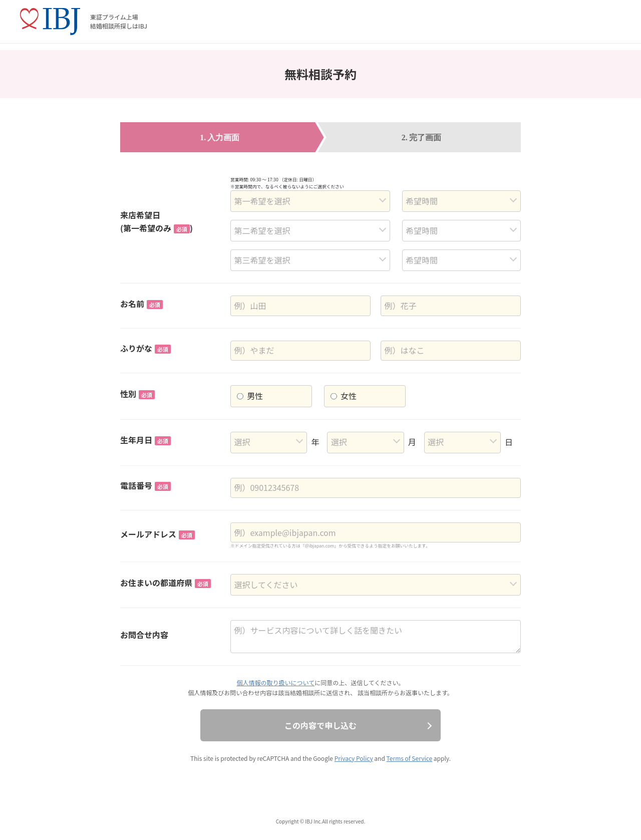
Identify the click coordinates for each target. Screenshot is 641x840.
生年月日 (145, 440)
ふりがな (145, 348)
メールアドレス (157, 534)
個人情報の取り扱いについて (276, 682)
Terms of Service (410, 758)
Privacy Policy (354, 758)
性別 (137, 394)
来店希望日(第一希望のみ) (156, 221)
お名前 (141, 304)
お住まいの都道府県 (166, 583)
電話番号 (145, 485)
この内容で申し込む (320, 725)
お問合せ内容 (144, 635)
